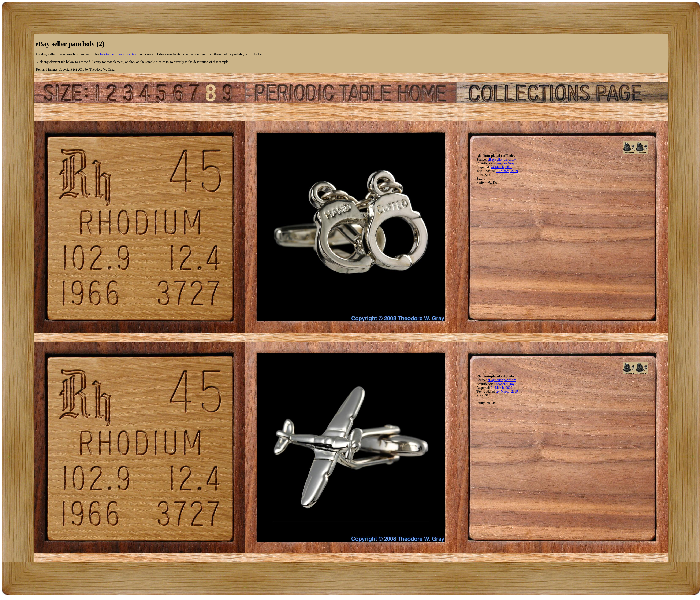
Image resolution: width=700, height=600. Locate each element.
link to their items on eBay (118, 54)
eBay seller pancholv (502, 160)
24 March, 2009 (502, 167)
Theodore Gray (504, 163)
